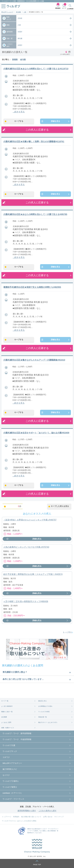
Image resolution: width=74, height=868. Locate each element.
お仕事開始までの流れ (45, 706)
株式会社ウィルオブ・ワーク (43, 829)
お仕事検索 (70, 9)
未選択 (20, 32)
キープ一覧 (5, 701)
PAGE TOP (37, 865)
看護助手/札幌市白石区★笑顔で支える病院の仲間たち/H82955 (32, 287)
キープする (19, 121)
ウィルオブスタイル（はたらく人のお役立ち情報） (20, 821)
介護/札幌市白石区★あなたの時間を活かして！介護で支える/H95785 (35, 214)
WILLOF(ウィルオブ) (7, 12)
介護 (25, 12)
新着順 (15, 59)
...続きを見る (19, 112)
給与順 (23, 59)
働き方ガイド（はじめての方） (48, 722)
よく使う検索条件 (7, 706)
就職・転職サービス (8, 728)
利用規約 (16, 817)
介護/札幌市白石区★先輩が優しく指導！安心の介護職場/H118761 (34, 142)
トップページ (7, 817)
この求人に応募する (37, 130)
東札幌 (20, 38)
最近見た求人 (43, 701)
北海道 (20, 18)
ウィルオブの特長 (44, 712)
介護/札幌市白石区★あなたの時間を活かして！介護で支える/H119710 (36, 69)
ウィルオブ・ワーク (8, 1)
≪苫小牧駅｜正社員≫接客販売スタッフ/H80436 (26, 601)
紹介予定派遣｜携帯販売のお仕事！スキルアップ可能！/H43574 (33, 574)
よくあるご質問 (6, 722)
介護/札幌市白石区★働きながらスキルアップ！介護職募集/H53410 (34, 360)
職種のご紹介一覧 (7, 712)
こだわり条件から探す (48, 811)
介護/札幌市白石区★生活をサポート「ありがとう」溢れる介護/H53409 (36, 433)
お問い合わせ (48, 817)
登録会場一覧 (43, 717)
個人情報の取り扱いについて (31, 817)
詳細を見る (55, 121)
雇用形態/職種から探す (27, 811)
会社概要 (4, 717)
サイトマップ (59, 817)
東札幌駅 (18, 12)
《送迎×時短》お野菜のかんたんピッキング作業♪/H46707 (30, 520)
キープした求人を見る (60, 506)
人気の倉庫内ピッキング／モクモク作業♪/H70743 (26, 547)
